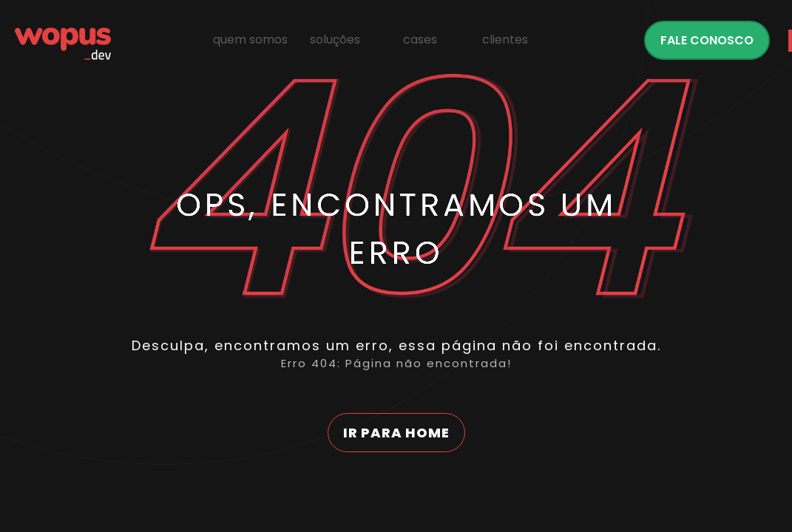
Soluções (335, 40)
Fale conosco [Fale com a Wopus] (707, 40)
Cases (420, 40)
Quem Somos (250, 40)
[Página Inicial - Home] (63, 44)
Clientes (505, 40)
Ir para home (396, 433)
